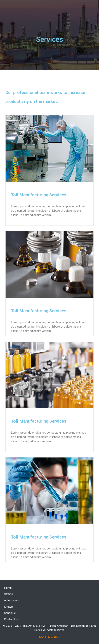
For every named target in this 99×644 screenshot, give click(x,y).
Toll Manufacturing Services (39, 195)
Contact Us (11, 619)
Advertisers (11, 600)
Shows (8, 607)
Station (9, 594)
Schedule (10, 613)
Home (8, 588)
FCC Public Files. (49, 638)
